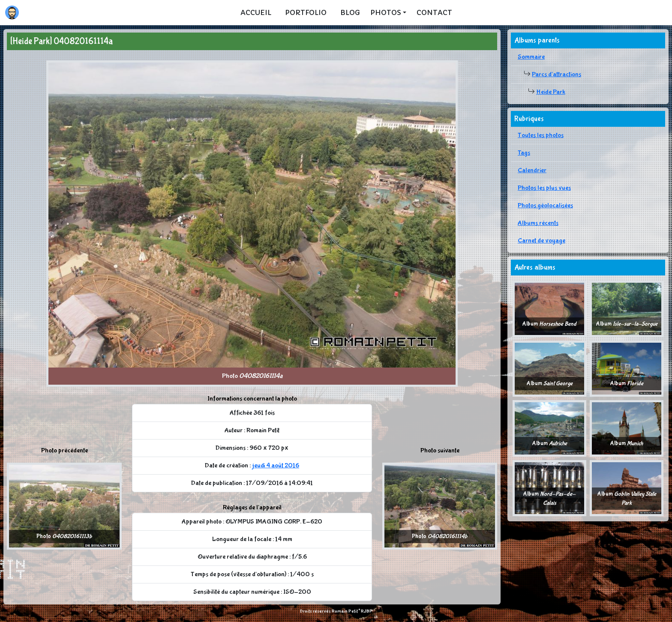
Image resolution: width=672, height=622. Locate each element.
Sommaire (531, 57)
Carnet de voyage (541, 241)
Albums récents (538, 223)
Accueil (256, 12)
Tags (524, 153)
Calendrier (532, 170)
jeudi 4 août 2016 (276, 465)
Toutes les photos (541, 135)
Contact (434, 12)
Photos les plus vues (544, 188)
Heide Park (551, 92)
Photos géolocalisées (545, 205)
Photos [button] (386, 12)
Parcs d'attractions (556, 74)
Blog (350, 12)
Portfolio (306, 12)
